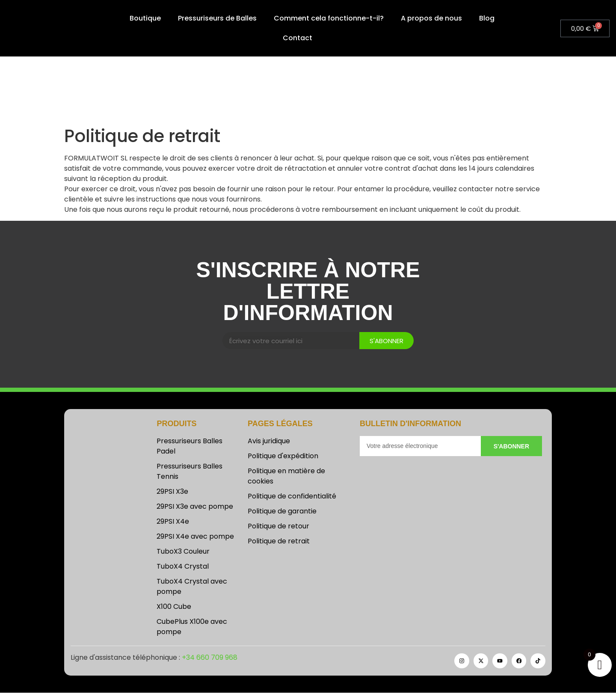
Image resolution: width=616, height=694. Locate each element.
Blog (487, 18)
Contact (298, 38)
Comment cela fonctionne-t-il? (329, 18)
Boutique (145, 18)
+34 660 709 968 (210, 658)
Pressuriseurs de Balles (217, 18)
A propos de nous (431, 18)
